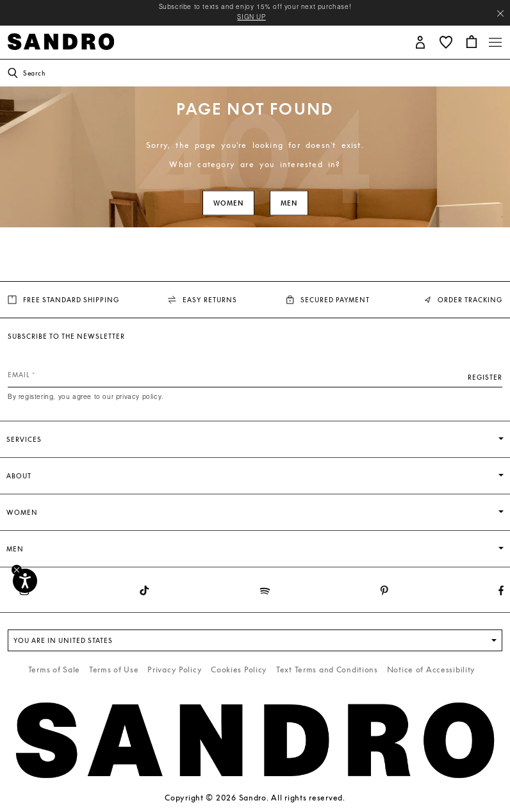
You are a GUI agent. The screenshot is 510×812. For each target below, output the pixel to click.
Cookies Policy (239, 670)
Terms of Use (114, 670)
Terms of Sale (54, 670)
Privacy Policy (175, 670)
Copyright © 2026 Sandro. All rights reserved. (255, 798)
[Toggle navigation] (495, 42)
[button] (420, 41)
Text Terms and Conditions (327, 670)
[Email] (255, 375)
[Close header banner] (500, 13)
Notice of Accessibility (432, 670)
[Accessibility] (25, 581)
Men (289, 203)
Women (228, 203)
